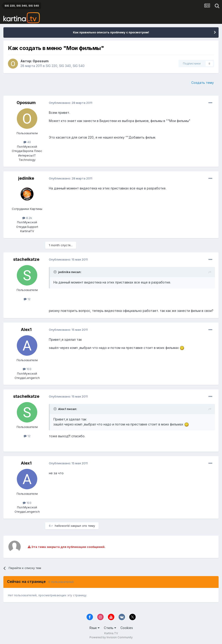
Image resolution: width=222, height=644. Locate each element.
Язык (94, 628)
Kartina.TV (111, 633)
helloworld (62, 526)
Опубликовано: (71, 103)
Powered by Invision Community (111, 637)
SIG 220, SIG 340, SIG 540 (65, 66)
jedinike (26, 178)
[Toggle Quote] (55, 272)
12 (27, 299)
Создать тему (203, 83)
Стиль (110, 628)
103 (27, 369)
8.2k (27, 218)
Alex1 (26, 329)
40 (27, 142)
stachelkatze (26, 259)
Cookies (127, 628)
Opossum (41, 61)
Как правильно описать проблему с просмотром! (111, 32)
